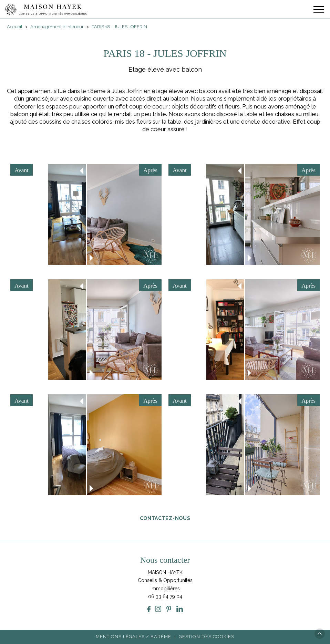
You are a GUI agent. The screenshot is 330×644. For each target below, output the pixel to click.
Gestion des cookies (207, 637)
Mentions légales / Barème (133, 637)
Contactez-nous (165, 518)
